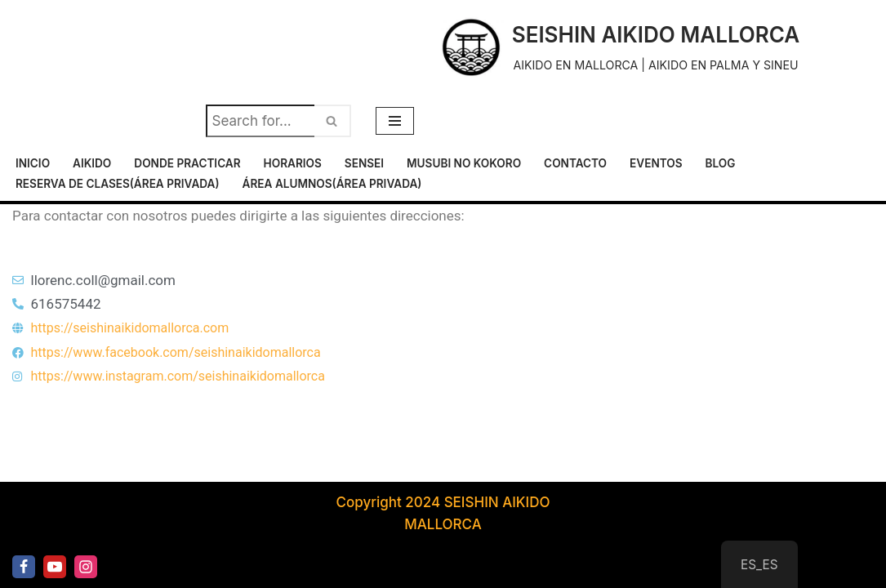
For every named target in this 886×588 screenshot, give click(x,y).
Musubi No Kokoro (464, 163)
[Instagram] (86, 567)
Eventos (656, 163)
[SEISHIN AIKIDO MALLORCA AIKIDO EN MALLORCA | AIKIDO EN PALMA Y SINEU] (619, 47)
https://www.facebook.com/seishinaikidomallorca (176, 352)
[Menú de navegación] (395, 121)
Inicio (33, 163)
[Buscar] (260, 121)
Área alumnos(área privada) (332, 184)
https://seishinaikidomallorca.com (130, 328)
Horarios (293, 163)
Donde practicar (187, 163)
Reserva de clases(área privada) (118, 184)
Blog (721, 163)
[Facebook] (24, 567)
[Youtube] (55, 567)
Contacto (575, 163)
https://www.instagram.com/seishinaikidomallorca (178, 376)
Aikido (92, 163)
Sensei (364, 163)
